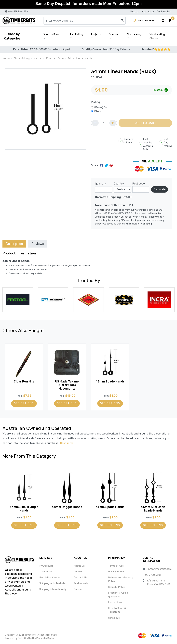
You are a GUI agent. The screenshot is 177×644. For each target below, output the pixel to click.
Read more (67, 443)
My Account (46, 566)
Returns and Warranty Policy (121, 579)
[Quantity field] (104, 123)
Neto (21, 638)
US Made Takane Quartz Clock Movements (67, 384)
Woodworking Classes (157, 36)
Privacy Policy (116, 572)
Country (119, 184)
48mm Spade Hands (110, 381)
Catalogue (114, 618)
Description (14, 244)
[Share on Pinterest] (111, 165)
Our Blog (79, 572)
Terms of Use (116, 566)
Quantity (101, 184)
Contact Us (148, 12)
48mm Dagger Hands (67, 508)
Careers (78, 589)
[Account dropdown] (163, 21)
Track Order (46, 572)
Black (98, 111)
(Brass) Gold (102, 107)
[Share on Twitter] (107, 165)
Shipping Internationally (53, 589)
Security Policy (116, 587)
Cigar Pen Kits (24, 381)
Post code (139, 184)
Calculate (160, 189)
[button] (170, 21)
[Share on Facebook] (102, 165)
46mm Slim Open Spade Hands (153, 508)
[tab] (14, 244)
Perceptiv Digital (45, 638)
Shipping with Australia (52, 583)
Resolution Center (50, 578)
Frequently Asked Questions (118, 595)
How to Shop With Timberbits (119, 610)
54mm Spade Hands (110, 506)
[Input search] (84, 21)
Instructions (115, 602)
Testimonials (164, 12)
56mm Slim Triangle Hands (24, 508)
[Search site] (122, 21)
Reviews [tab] (38, 244)
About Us (135, 12)
